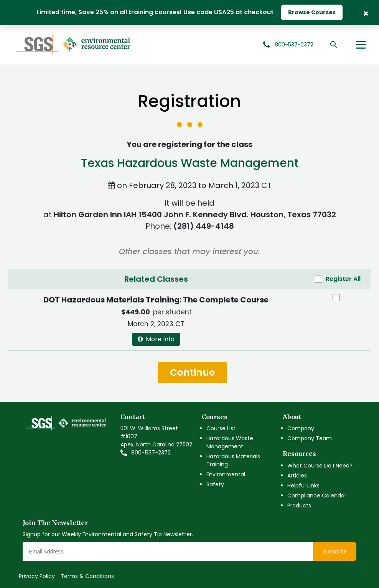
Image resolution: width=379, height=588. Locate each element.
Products (299, 505)
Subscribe (335, 552)
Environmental (226, 474)
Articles (297, 476)
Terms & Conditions (87, 576)
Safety (215, 484)
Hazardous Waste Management (230, 442)
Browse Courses (312, 12)
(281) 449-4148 (204, 226)
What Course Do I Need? (320, 466)
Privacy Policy (37, 576)
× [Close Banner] (366, 13)
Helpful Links (303, 486)
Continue (192, 372)
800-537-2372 (151, 453)
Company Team (310, 438)
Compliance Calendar (317, 496)
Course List (221, 428)
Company (301, 428)
